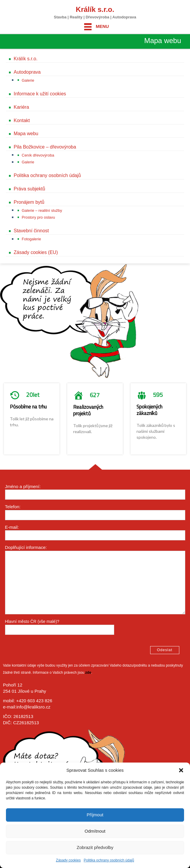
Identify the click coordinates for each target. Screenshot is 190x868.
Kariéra (21, 107)
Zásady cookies (68, 860)
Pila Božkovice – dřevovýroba (45, 147)
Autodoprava (27, 72)
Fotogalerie (31, 239)
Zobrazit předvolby (95, 847)
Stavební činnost (31, 231)
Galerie (28, 80)
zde (88, 673)
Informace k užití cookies (40, 94)
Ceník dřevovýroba (38, 155)
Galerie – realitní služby (42, 210)
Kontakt (22, 120)
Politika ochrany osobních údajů (109, 860)
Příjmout (95, 815)
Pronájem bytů (29, 202)
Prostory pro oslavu (38, 217)
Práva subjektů (29, 189)
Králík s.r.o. (95, 9)
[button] (181, 770)
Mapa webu (26, 134)
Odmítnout (95, 831)
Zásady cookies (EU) (36, 252)
